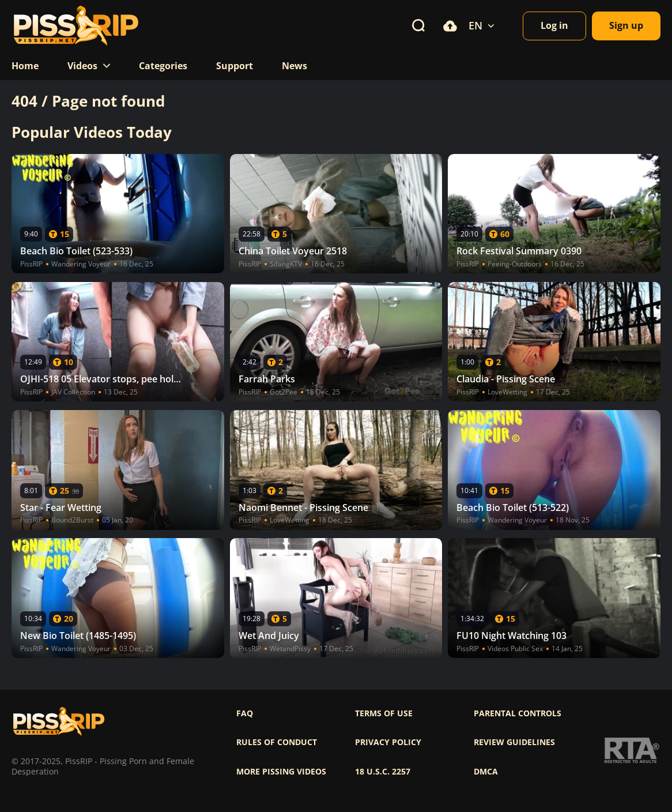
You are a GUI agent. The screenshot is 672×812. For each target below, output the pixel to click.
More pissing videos (281, 772)
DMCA (486, 772)
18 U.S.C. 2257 (383, 772)
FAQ (245, 713)
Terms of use (384, 713)
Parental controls (518, 713)
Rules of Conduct (277, 742)
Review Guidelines (514, 742)
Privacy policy (388, 742)
